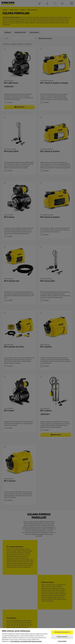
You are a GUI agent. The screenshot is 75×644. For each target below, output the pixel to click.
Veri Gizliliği (24, 641)
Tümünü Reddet (62, 637)
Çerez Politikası (15, 641)
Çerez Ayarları (62, 641)
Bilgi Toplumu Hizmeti (35, 641)
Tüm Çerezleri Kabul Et (62, 632)
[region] (37, 636)
